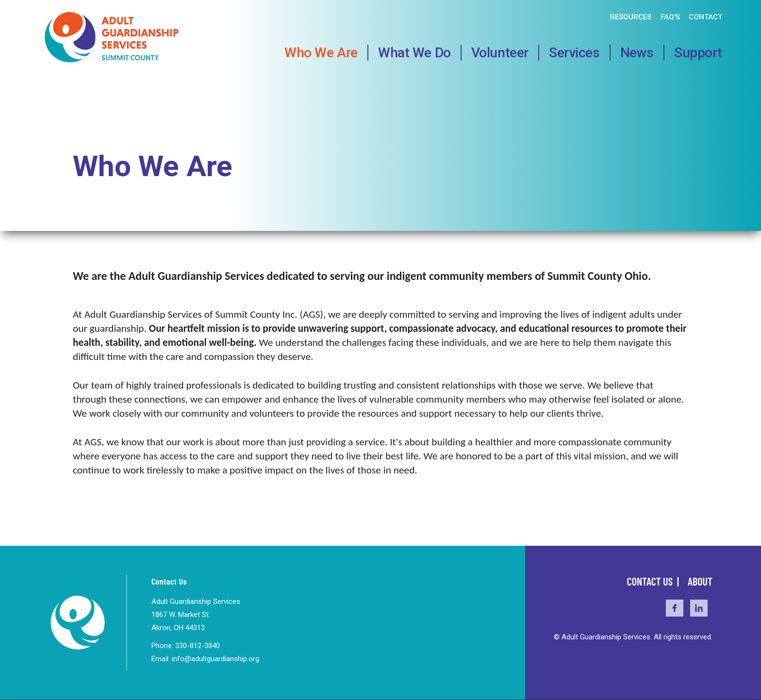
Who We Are (321, 53)
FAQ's (670, 17)
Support (698, 53)
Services (574, 53)
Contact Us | (654, 581)
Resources (631, 17)
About (700, 581)
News (637, 53)
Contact (705, 17)
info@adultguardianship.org (215, 659)
